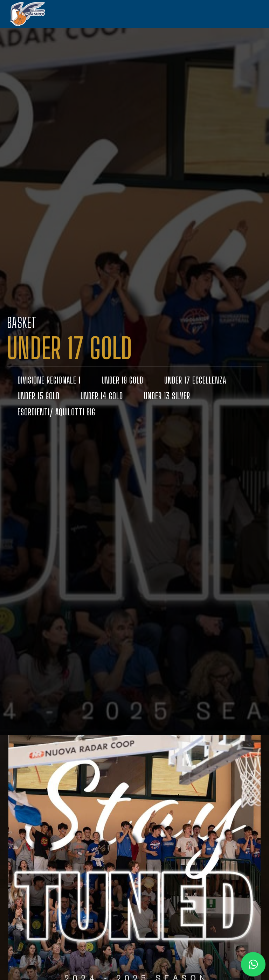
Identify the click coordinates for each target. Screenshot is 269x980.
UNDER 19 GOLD (122, 380)
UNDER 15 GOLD (39, 396)
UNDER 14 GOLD (102, 396)
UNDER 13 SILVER (167, 396)
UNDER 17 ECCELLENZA (195, 380)
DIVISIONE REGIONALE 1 (49, 380)
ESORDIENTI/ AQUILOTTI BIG (56, 412)
